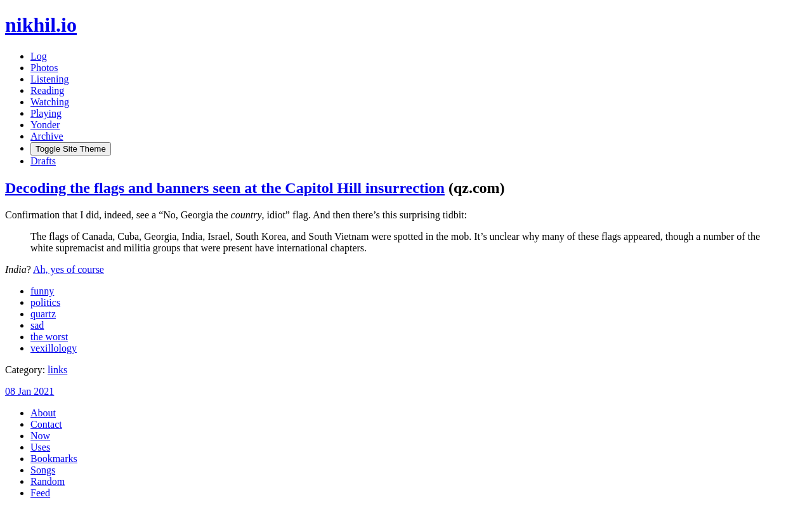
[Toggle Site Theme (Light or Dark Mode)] (71, 149)
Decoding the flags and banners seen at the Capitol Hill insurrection (225, 188)
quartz (43, 314)
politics (45, 302)
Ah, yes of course (69, 269)
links (57, 370)
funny (42, 291)
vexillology (54, 348)
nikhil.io (41, 25)
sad (37, 325)
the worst (49, 337)
